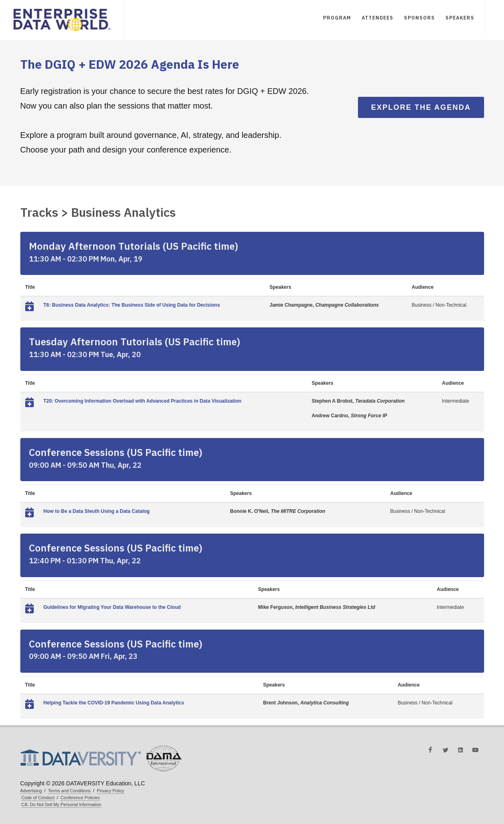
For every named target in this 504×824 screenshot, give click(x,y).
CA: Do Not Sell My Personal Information (61, 804)
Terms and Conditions (69, 791)
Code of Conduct (38, 798)
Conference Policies (80, 798)
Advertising (31, 791)
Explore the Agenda (421, 107)
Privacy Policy (110, 791)
